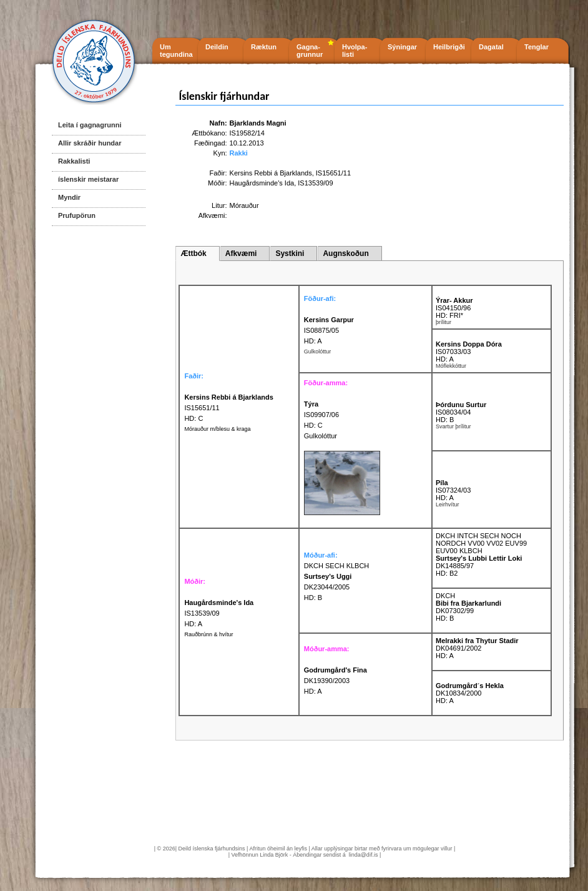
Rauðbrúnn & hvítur (208, 634)
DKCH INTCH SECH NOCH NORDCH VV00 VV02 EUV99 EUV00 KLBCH (481, 543)
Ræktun (264, 47)
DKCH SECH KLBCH (337, 566)
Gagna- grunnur (310, 51)
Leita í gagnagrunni (90, 125)
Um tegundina (176, 51)
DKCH (445, 596)
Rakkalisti (74, 161)
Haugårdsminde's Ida (262, 183)
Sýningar (402, 47)
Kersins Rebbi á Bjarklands (271, 173)
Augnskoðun (345, 254)
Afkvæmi (241, 254)
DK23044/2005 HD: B (328, 587)
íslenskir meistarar (88, 179)
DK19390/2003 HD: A (336, 681)
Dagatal (491, 47)
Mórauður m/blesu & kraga (217, 429)
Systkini (290, 254)
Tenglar (537, 47)
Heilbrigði (449, 47)
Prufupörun (77, 215)
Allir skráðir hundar (90, 143)
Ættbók (193, 254)
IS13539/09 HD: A (219, 613)
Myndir (69, 197)
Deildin (217, 47)
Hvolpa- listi (355, 51)
